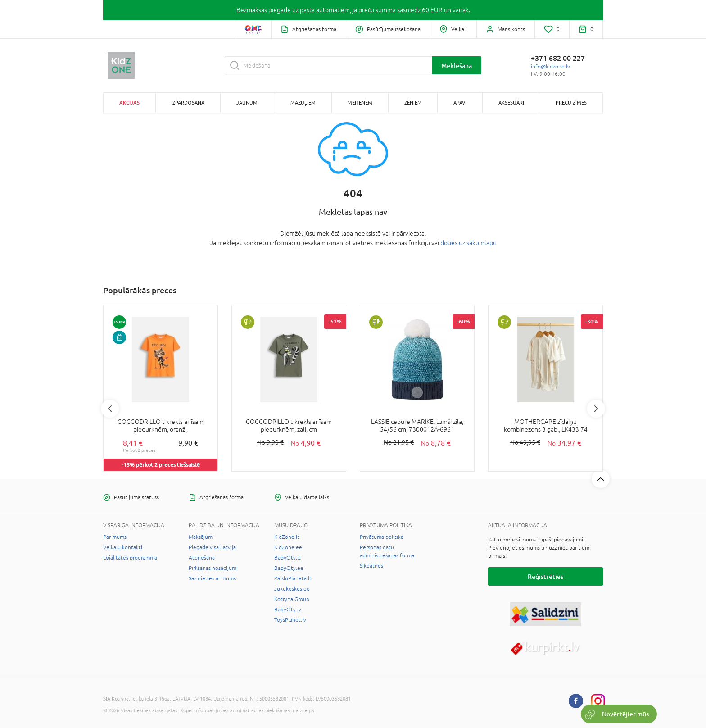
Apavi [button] (460, 102)
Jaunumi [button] (248, 102)
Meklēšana (457, 66)
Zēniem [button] (413, 102)
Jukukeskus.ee (292, 589)
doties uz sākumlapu (468, 243)
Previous (110, 409)
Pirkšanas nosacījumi (213, 568)
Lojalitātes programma (130, 558)
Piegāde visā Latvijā (212, 547)
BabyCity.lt (287, 558)
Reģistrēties (545, 576)
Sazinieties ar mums (212, 578)
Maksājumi (201, 537)
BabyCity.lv (288, 610)
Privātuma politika (382, 537)
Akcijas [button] (129, 102)
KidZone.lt (287, 537)
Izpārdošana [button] (188, 102)
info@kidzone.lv (550, 67)
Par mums (115, 537)
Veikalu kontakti (123, 547)
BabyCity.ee (289, 568)
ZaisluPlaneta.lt (293, 578)
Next (596, 409)
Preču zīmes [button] (571, 102)
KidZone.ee (288, 547)
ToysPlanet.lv (290, 620)
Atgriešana (202, 558)
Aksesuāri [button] (511, 102)
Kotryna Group (292, 599)
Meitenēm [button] (360, 102)
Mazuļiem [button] (303, 102)
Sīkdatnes (371, 566)
